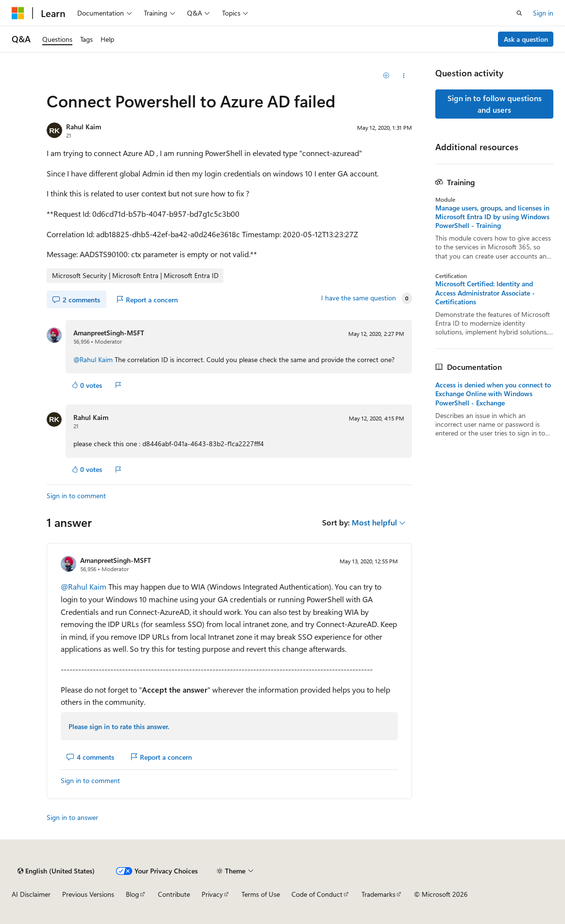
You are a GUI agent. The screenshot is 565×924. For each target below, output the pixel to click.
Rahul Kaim (84, 127)
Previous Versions (88, 894)
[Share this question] (403, 76)
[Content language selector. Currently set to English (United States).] (56, 871)
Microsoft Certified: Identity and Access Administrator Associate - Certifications (485, 293)
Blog (132, 894)
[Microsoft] (18, 13)
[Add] (386, 76)
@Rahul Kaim (94, 359)
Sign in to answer (72, 817)
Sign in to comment (76, 496)
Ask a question (526, 39)
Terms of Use (261, 894)
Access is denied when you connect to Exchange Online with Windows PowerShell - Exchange (493, 394)
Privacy (212, 894)
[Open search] (519, 13)
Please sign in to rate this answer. (119, 726)
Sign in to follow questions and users (495, 104)
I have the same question (359, 298)
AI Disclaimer (31, 894)
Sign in (543, 13)
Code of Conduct (317, 894)
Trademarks (378, 894)
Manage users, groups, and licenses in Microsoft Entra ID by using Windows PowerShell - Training (492, 217)
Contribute (174, 894)
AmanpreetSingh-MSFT (109, 333)
